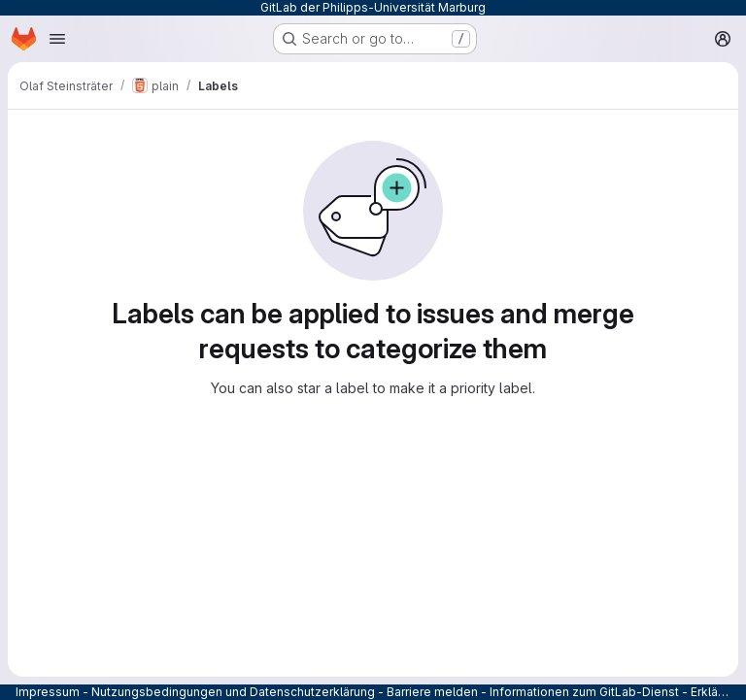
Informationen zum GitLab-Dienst (584, 692)
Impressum (48, 692)
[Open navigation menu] (57, 39)
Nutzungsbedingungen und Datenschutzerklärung (233, 692)
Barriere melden (432, 692)
